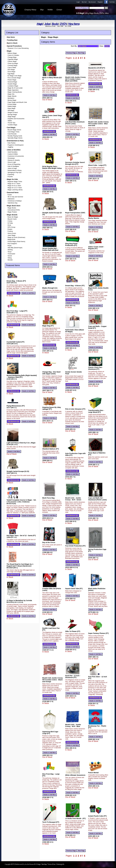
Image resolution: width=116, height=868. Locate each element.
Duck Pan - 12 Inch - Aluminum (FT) (73, 677)
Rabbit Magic (12, 106)
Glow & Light (12, 162)
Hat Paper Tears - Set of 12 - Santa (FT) (21, 536)
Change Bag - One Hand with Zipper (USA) (51, 373)
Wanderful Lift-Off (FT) (97, 68)
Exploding (11, 174)
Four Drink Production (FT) (75, 546)
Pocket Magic (12, 104)
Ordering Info (60, 864)
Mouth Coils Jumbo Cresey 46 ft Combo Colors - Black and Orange (52, 680)
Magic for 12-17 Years (15, 188)
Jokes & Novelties (14, 150)
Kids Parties (11, 143)
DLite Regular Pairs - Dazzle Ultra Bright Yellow (52, 167)
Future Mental (93, 773)
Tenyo (10, 252)
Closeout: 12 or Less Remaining (18, 48)
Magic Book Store (14, 206)
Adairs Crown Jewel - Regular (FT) (96, 248)
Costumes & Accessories (16, 156)
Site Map (44, 864)
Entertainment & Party (15, 141)
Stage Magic (12, 117)
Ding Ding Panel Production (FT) (71, 244)
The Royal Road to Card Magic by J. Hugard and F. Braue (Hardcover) (20, 565)
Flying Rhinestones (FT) (16, 406)
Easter (10, 195)
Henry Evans (12, 233)
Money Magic (12, 100)
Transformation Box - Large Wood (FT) (96, 411)
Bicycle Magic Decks (14, 130)
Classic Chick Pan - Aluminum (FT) (95, 368)
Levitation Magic (13, 86)
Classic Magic (12, 61)
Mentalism (11, 98)
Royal (9, 246)
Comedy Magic (13, 65)
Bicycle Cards (12, 219)
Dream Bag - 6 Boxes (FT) (16, 281)
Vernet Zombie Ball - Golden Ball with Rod (50, 249)
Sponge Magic (12, 115)
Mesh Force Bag (48, 498)
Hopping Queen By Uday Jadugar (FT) (52, 408)
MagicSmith (11, 239)
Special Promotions (14, 46)
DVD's (63, 24)
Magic (40, 24)
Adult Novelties (13, 152)
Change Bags (12, 57)
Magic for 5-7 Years (14, 184)
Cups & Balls (12, 68)
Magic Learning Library (15, 190)
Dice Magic (11, 70)
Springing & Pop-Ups (14, 172)
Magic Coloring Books (15, 92)
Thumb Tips (11, 123)
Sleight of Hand (13, 112)
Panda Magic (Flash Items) (16, 241)
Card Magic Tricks (13, 132)
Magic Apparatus (13, 90)
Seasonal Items (13, 192)
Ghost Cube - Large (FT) (97, 165)
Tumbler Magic (12, 125)
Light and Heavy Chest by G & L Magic (21, 443)
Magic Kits (11, 94)
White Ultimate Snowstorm (75, 775)
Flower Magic (12, 80)
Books (55, 24)
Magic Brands (12, 215)
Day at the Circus (49, 542)
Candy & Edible (13, 154)
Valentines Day (12, 203)
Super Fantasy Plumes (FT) (98, 633)
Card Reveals (12, 134)
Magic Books (12, 208)
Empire (10, 229)
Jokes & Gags (12, 168)
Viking (10, 258)
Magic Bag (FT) (48, 326)
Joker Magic (12, 235)
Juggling (10, 147)
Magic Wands (12, 96)
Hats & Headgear (13, 166)
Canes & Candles (13, 55)
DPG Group (11, 227)
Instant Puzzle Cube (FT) (97, 816)
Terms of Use (52, 864)
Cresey (10, 221)
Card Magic (11, 128)
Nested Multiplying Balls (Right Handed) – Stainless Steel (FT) (22, 376)
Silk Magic (11, 110)
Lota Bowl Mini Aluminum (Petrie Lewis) (75, 123)
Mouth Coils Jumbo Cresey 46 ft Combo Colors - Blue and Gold (98, 124)
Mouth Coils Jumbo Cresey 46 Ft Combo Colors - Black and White (75, 79)
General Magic (12, 82)
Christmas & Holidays (15, 201)
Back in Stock (12, 43)
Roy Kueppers (12, 244)
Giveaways (11, 158)
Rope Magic (11, 108)
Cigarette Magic (13, 59)
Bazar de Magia (13, 217)
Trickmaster (11, 254)
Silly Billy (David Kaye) (15, 248)
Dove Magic (11, 72)
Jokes (47, 24)
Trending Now (12, 40)
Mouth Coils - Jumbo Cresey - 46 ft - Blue (73, 725)
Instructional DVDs (14, 210)
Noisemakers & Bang (14, 170)
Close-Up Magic (13, 63)
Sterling (10, 250)
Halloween (11, 199)
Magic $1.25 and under (15, 88)
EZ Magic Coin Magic (15, 76)
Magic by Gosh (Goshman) (16, 237)
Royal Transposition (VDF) (75, 213)
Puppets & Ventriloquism (16, 145)
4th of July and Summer (15, 197)
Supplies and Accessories (16, 119)
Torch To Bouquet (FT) (51, 822)
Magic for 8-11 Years (14, 186)
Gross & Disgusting (14, 164)
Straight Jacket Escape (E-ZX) (18, 471)
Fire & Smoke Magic (14, 78)
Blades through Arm (50, 288)
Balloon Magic (12, 53)
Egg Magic (11, 74)
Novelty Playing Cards (15, 136)
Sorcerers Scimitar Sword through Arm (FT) (75, 163)
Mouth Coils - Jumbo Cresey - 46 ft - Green (73, 499)
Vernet (10, 256)
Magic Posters (12, 212)
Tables (10, 121)
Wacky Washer (94, 218)
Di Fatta (10, 223)
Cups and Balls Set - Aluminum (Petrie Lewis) (97, 499)
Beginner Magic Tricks (15, 182)
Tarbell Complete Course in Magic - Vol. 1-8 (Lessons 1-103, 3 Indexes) (21, 501)
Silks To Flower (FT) (73, 631)
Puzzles (10, 177)
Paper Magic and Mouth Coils (17, 102)
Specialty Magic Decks (15, 138)
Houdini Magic (12, 84)
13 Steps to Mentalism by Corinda (19, 600)
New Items (74, 24)
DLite (9, 225)
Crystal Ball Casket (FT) (15, 342)
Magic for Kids (12, 179)
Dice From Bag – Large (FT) (17, 311)
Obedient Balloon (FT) (51, 449)
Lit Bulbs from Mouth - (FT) (75, 818)
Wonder (10, 260)
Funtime (10, 231)
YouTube (112, 2)
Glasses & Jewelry (14, 160)
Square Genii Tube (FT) (74, 589)
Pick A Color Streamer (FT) (75, 409)
